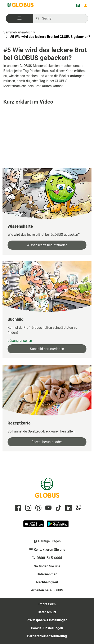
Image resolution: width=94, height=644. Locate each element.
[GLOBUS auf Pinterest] (38, 508)
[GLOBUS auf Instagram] (28, 508)
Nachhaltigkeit (47, 582)
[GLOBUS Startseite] (21, 6)
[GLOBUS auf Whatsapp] (78, 508)
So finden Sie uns (47, 566)
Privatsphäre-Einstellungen (47, 620)
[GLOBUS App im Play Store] (58, 526)
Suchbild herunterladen (47, 349)
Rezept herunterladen (47, 442)
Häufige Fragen (49, 541)
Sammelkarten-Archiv (19, 32)
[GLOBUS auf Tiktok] (58, 508)
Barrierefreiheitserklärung (47, 636)
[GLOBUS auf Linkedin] (68, 508)
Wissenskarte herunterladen (47, 245)
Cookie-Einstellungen (47, 628)
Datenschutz (47, 612)
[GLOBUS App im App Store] (34, 526)
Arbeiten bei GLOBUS (47, 590)
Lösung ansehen (20, 341)
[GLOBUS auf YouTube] (48, 508)
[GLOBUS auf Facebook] (18, 508)
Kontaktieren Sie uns (49, 550)
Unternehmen (47, 574)
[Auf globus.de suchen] (63, 19)
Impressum (47, 604)
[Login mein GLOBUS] (86, 6)
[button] (19, 19)
